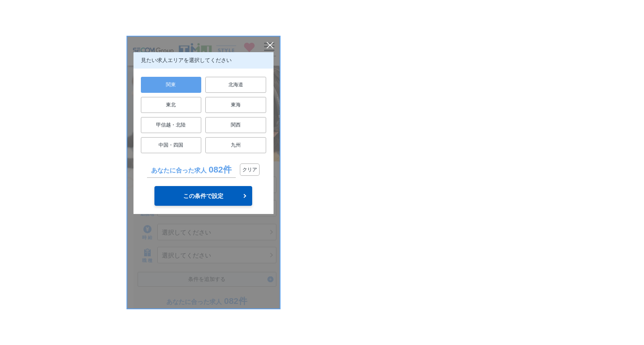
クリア (250, 170)
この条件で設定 (203, 196)
